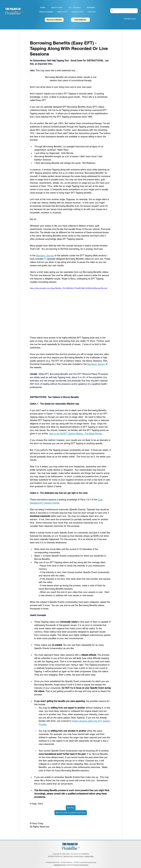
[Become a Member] (54, 20)
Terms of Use (68, 856)
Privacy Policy (78, 856)
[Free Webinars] (80, 20)
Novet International (81, 865)
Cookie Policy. (89, 856)
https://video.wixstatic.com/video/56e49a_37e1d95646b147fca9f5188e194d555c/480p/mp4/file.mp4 (69, 288)
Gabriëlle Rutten (60, 865)
